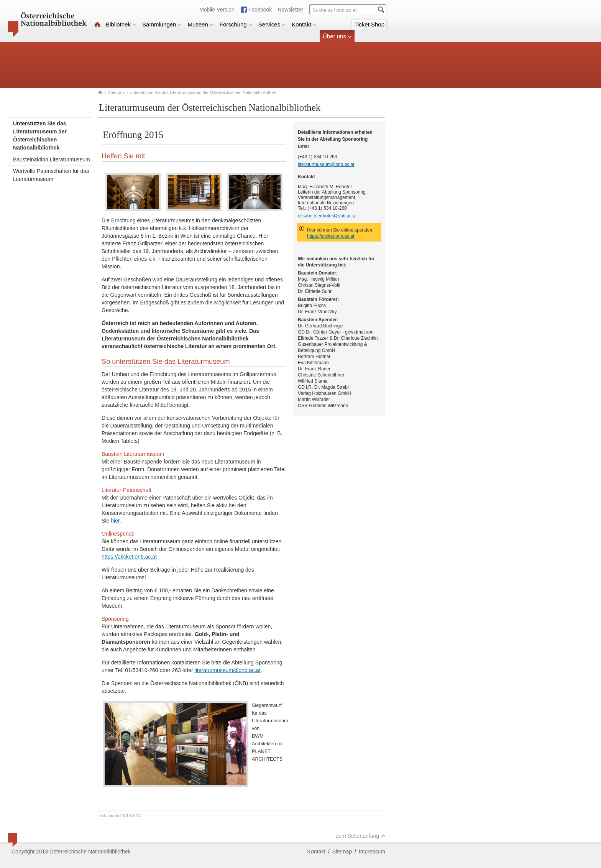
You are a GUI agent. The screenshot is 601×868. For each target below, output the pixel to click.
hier (115, 521)
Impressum (372, 852)
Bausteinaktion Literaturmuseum (52, 159)
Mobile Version (217, 10)
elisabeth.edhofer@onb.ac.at (327, 216)
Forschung (236, 24)
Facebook (260, 10)
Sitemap (342, 852)
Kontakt (304, 24)
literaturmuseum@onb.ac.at (228, 670)
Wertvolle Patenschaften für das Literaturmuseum (51, 175)
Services (272, 24)
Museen (200, 24)
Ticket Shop (369, 24)
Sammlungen (162, 24)
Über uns (337, 36)
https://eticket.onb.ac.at (129, 557)
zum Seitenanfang (361, 836)
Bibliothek (121, 24)
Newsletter (290, 10)
